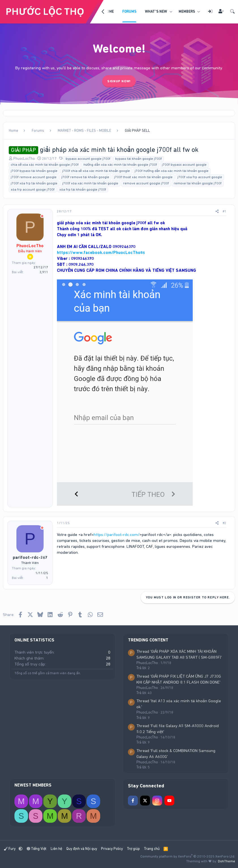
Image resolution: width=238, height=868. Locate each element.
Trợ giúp (133, 849)
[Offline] (42, 217)
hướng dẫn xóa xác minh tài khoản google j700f (120, 165)
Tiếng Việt (37, 849)
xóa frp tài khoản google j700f (83, 189)
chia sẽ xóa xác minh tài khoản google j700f (45, 165)
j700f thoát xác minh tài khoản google (143, 177)
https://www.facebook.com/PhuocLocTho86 (101, 253)
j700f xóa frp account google (200, 177)
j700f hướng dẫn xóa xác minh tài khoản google (171, 171)
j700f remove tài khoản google (85, 177)
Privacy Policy (112, 849)
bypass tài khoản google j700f (139, 159)
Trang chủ (152, 849)
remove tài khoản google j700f (198, 183)
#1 (225, 211)
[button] (171, 12)
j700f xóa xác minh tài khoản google (90, 183)
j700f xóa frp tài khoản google (34, 183)
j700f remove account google (34, 177)
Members (187, 11)
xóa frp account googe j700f (33, 189)
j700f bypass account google (184, 165)
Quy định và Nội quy (82, 849)
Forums (129, 11)
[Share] (217, 211)
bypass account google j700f (88, 159)
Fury (10, 849)
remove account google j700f (146, 183)
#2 (225, 523)
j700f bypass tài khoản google (34, 171)
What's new (156, 11)
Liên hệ (56, 849)
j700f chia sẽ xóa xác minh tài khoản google (96, 171)
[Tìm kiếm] (232, 12)
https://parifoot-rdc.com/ (117, 535)
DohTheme (227, 861)
